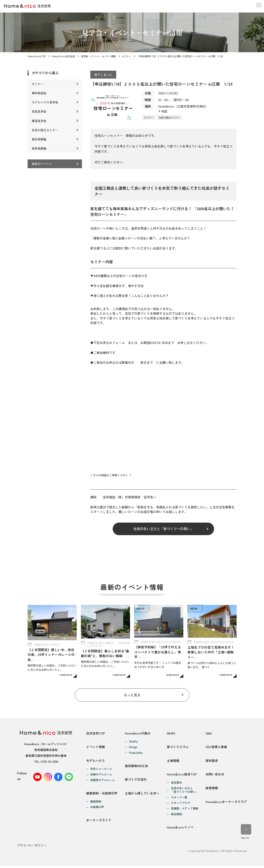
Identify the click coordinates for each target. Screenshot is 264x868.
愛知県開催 (39, 139)
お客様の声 (97, 808)
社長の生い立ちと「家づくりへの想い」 (163, 529)
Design (133, 744)
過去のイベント (42, 164)
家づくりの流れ (136, 779)
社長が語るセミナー (169, 118)
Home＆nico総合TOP (182, 775)
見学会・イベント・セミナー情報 (101, 56)
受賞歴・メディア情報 (185, 810)
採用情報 (212, 790)
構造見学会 (39, 121)
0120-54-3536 (49, 759)
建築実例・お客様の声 (102, 794)
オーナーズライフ (99, 823)
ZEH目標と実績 (216, 745)
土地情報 (173, 760)
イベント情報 (96, 745)
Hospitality (136, 750)
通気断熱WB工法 (136, 764)
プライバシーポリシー (32, 848)
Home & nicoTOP (37, 56)
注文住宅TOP (96, 730)
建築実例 (96, 803)
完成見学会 (39, 111)
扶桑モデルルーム (101, 774)
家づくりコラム (178, 745)
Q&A (209, 730)
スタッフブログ (180, 804)
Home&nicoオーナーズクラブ (226, 805)
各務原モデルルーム (103, 780)
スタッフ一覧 (179, 799)
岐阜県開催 (39, 148)
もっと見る (132, 691)
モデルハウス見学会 (45, 102)
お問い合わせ (215, 775)
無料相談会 (39, 93)
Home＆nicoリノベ (180, 829)
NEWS (171, 730)
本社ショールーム (101, 769)
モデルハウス (96, 760)
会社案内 (176, 784)
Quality (133, 739)
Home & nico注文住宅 (64, 56)
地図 (165, 111)
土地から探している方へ (142, 794)
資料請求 (212, 760)
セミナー (131, 56)
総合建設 (176, 815)
